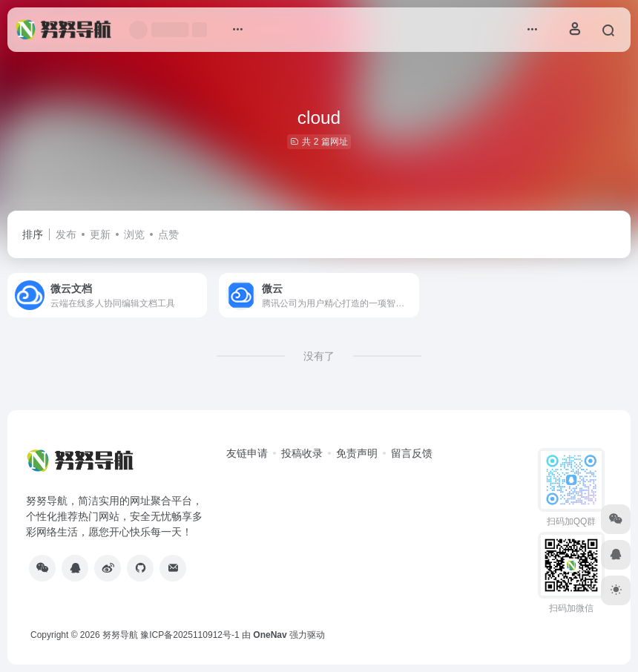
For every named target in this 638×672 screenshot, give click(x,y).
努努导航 (120, 635)
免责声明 (357, 453)
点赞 (168, 234)
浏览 (134, 234)
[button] (238, 30)
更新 (100, 234)
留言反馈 (412, 453)
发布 (66, 234)
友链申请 (247, 453)
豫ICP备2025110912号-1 (190, 635)
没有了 (319, 356)
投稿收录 (302, 453)
